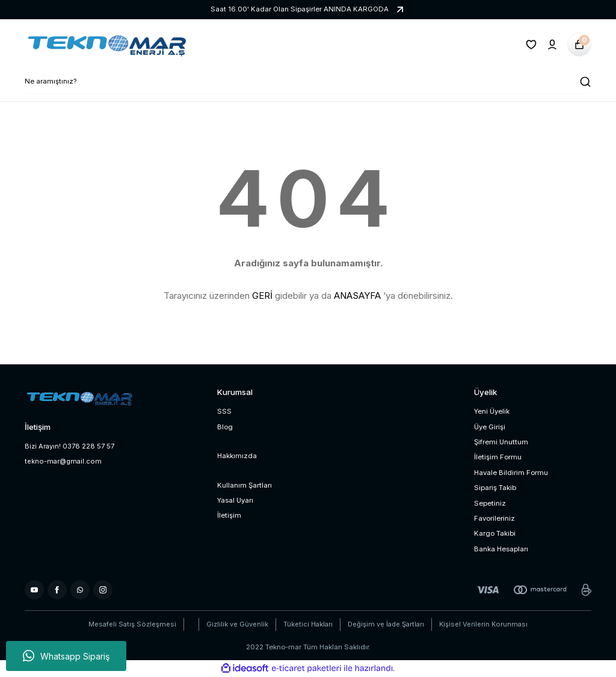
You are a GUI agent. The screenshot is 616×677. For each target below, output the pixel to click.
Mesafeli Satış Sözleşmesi (130, 624)
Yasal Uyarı (235, 500)
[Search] (308, 82)
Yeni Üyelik (492, 411)
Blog (225, 427)
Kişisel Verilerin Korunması (486, 624)
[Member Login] (552, 44)
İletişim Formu (498, 457)
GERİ (262, 296)
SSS (224, 411)
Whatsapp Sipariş (66, 656)
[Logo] (106, 44)
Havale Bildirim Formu (511, 473)
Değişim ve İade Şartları (387, 624)
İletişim (229, 515)
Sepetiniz (490, 503)
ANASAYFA (357, 296)
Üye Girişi (490, 427)
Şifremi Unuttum (501, 442)
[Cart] (579, 44)
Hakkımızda (237, 456)
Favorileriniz (494, 518)
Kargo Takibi (495, 533)
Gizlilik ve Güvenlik (235, 624)
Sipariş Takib (495, 488)
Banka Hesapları (501, 549)
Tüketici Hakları (307, 624)
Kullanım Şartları (245, 485)
